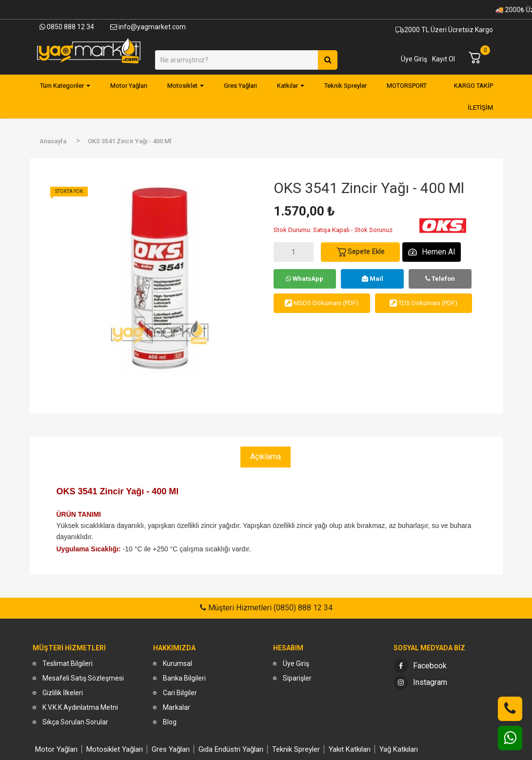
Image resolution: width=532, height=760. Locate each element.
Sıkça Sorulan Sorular (75, 722)
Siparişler (297, 678)
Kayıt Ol (443, 59)
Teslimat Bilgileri (68, 663)
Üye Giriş (414, 59)
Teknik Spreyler (296, 749)
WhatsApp (305, 279)
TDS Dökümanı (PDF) (424, 303)
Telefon (440, 279)
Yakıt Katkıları (350, 749)
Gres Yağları (171, 749)
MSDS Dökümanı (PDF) (322, 303)
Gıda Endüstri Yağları (231, 749)
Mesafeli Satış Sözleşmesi (83, 678)
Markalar (177, 707)
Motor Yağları (56, 749)
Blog (170, 722)
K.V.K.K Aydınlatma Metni (80, 707)
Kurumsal (177, 663)
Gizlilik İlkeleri (63, 693)
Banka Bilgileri (184, 678)
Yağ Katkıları (399, 749)
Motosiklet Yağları (115, 749)
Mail (373, 279)
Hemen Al (432, 252)
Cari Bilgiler (180, 693)
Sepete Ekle (360, 252)
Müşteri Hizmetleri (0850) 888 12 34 (269, 608)
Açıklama (266, 457)
